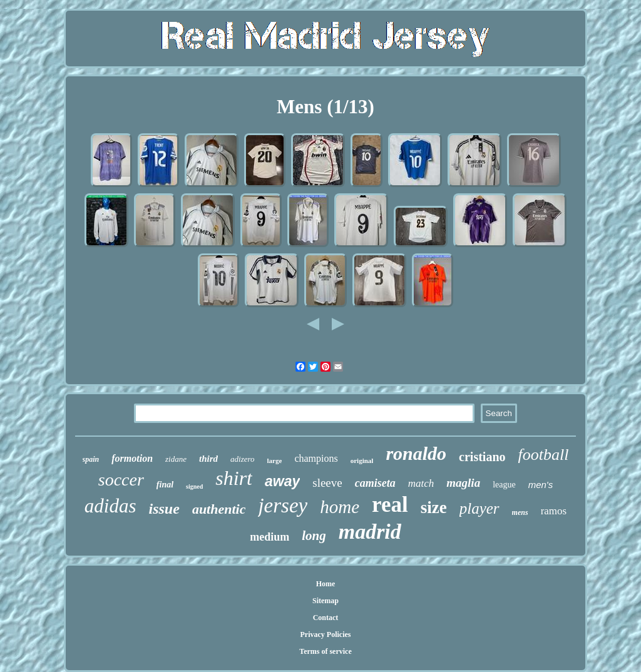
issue (164, 509)
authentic (219, 509)
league (504, 485)
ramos (554, 511)
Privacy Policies (326, 634)
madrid (370, 532)
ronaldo (416, 453)
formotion (132, 458)
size (434, 507)
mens (520, 512)
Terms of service (326, 651)
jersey (283, 506)
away (282, 481)
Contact (326, 618)
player (479, 508)
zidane (176, 459)
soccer (121, 480)
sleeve (327, 483)
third (208, 459)
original (362, 461)
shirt (234, 478)
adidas (110, 506)
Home (326, 584)
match (421, 483)
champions (316, 458)
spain (91, 459)
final (165, 485)
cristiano (482, 457)
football (544, 455)
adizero (243, 459)
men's (541, 485)
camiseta (375, 483)
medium (269, 537)
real (390, 505)
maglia (463, 483)
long (314, 536)
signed (194, 486)
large (275, 461)
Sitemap (326, 601)
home (340, 507)
